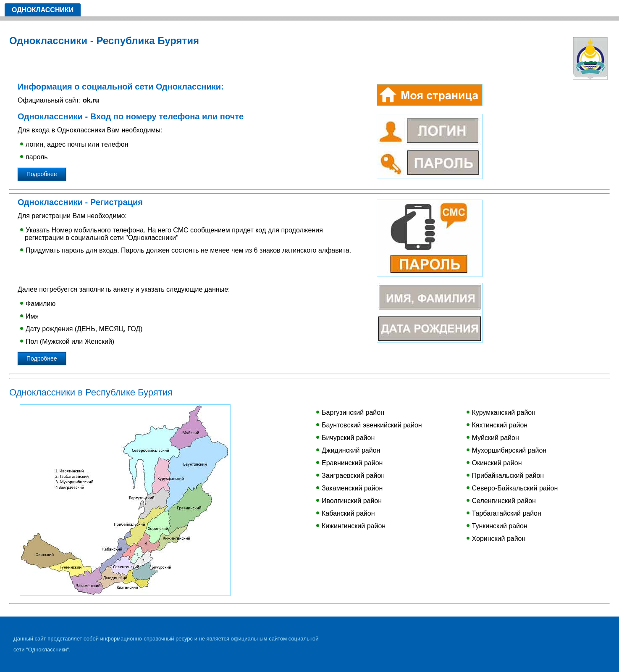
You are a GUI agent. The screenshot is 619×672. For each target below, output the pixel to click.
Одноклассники (43, 10)
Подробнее (42, 174)
